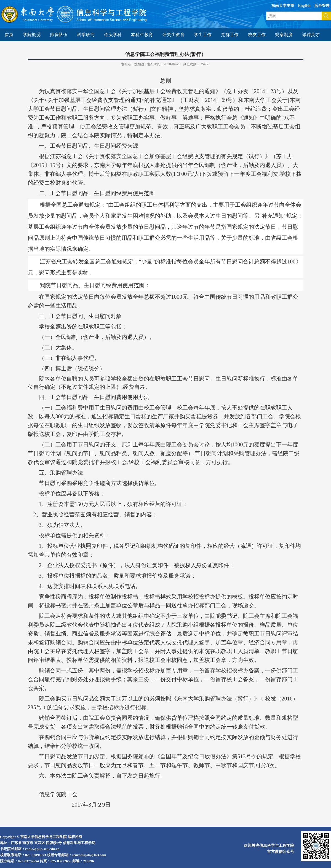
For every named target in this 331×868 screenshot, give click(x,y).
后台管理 (322, 6)
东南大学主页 (283, 6)
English (304, 6)
